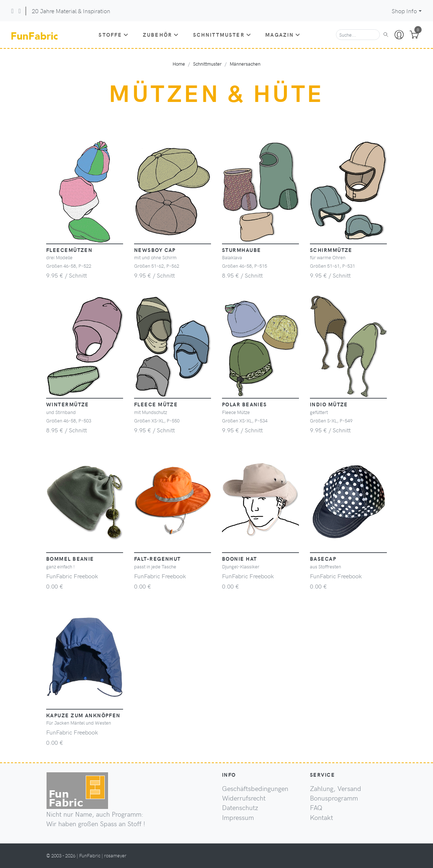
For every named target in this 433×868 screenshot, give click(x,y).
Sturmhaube (241, 250)
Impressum (238, 817)
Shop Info (404, 11)
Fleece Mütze (156, 404)
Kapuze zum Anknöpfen (83, 715)
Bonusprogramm (334, 798)
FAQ (316, 807)
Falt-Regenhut (158, 558)
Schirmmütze (331, 250)
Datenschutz (240, 807)
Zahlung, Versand (336, 788)
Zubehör (161, 34)
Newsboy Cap (155, 250)
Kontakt (321, 817)
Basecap (323, 558)
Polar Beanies (245, 404)
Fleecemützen (69, 250)
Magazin (283, 34)
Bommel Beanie (70, 558)
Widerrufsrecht (244, 798)
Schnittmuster (222, 34)
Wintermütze (68, 404)
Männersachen (245, 64)
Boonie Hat (239, 558)
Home (179, 64)
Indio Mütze (329, 404)
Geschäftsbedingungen (255, 788)
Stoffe (114, 34)
